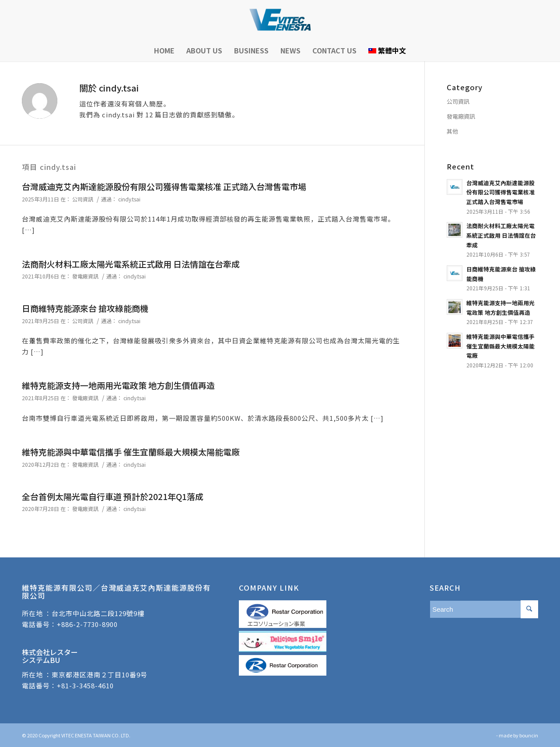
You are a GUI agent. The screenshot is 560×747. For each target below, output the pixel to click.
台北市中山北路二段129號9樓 (98, 613)
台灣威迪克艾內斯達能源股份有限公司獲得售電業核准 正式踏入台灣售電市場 (164, 186)
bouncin (529, 735)
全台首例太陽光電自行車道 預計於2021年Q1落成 (113, 496)
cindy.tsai (129, 199)
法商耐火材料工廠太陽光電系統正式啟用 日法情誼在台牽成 (131, 264)
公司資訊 (83, 199)
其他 (452, 131)
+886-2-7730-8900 (87, 624)
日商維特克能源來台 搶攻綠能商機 (85, 308)
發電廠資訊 (85, 276)
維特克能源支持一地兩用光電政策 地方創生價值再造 (118, 385)
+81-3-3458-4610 (85, 685)
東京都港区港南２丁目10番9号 (100, 675)
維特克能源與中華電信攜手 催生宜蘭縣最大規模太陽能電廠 (131, 452)
